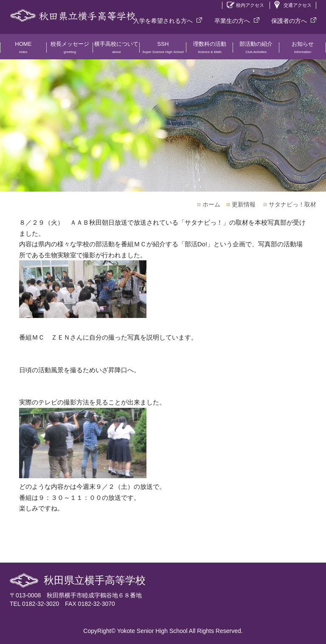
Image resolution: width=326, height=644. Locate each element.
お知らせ (303, 50)
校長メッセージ (70, 50)
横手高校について (116, 50)
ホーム (211, 204)
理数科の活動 (210, 50)
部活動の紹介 (256, 50)
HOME (23, 50)
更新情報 (244, 204)
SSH (163, 50)
